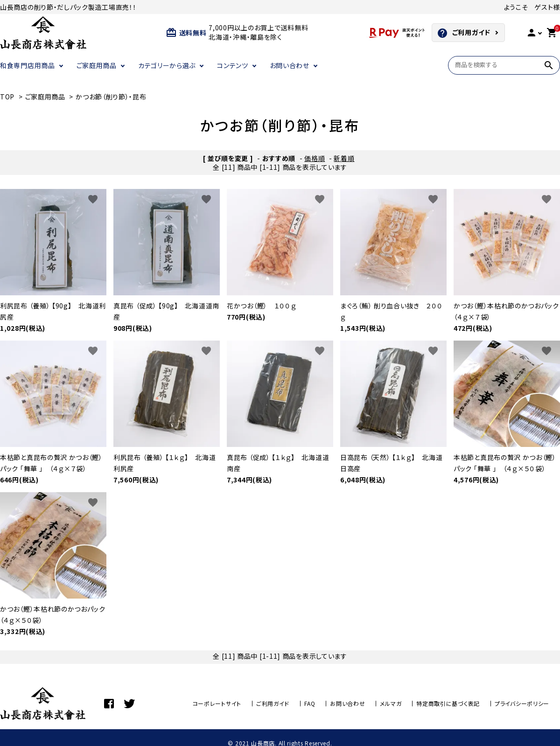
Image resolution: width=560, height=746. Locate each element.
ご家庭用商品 (97, 65)
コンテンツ (233, 65)
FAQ (310, 703)
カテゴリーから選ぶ (167, 65)
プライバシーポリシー (522, 703)
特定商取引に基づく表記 (448, 703)
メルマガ (391, 703)
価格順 (315, 158)
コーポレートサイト (217, 703)
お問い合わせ (290, 65)
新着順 (344, 158)
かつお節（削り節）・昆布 (111, 97)
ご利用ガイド (464, 33)
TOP (7, 97)
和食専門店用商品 (28, 65)
